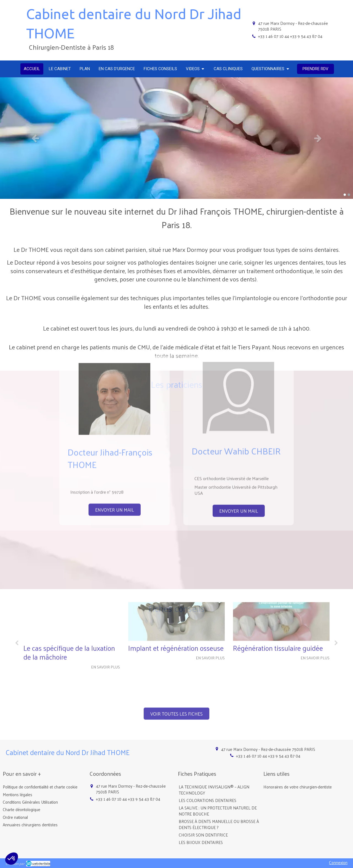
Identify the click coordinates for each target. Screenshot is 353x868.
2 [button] (349, 195)
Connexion (338, 862)
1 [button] (345, 195)
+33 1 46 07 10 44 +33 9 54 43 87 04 (290, 36)
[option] (176, 138)
